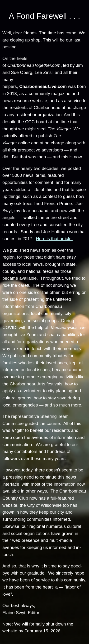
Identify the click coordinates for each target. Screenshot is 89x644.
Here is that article (54, 239)
